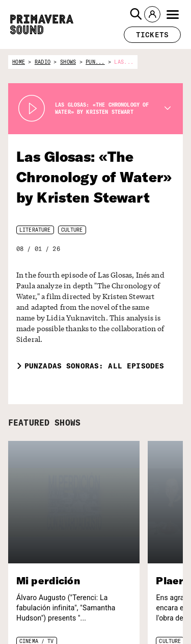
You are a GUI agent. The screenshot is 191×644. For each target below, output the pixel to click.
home (19, 62)
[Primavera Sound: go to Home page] (42, 24)
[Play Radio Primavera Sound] (32, 109)
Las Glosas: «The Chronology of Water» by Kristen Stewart (94, 177)
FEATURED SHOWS (47, 412)
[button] (136, 14)
